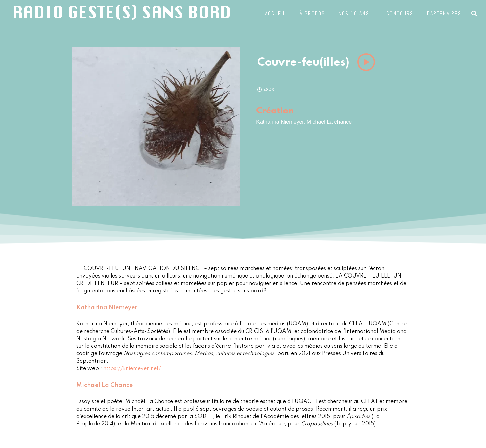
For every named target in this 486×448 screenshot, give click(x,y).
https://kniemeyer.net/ (132, 369)
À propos (312, 11)
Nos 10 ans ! (356, 11)
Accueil (276, 11)
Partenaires (444, 11)
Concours (400, 11)
